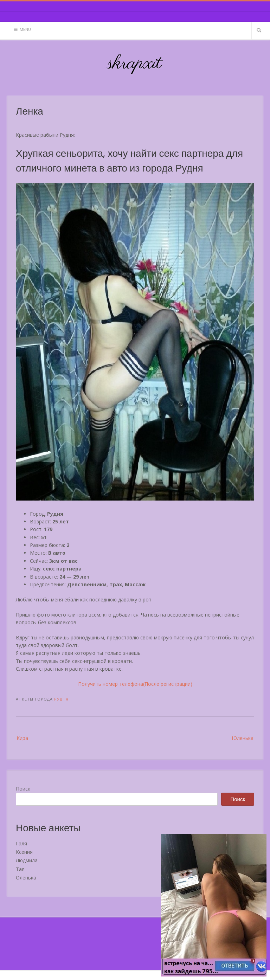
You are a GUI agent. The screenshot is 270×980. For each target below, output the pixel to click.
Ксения (24, 852)
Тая (20, 869)
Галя (21, 843)
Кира (22, 738)
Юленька (243, 738)
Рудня (61, 699)
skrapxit (135, 64)
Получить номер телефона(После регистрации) (135, 684)
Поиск (23, 789)
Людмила (27, 860)
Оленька (26, 878)
